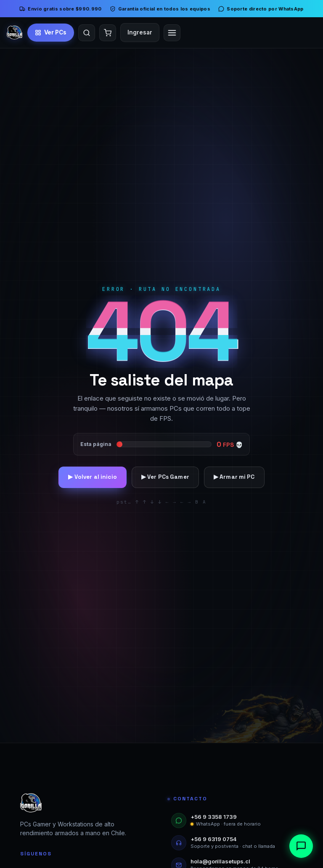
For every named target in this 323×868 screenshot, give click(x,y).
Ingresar (140, 32)
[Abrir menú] (172, 33)
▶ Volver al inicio (92, 477)
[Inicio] (15, 33)
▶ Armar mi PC (234, 477)
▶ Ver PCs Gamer (165, 477)
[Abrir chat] (301, 846)
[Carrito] (108, 33)
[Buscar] (87, 33)
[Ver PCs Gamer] (51, 32)
